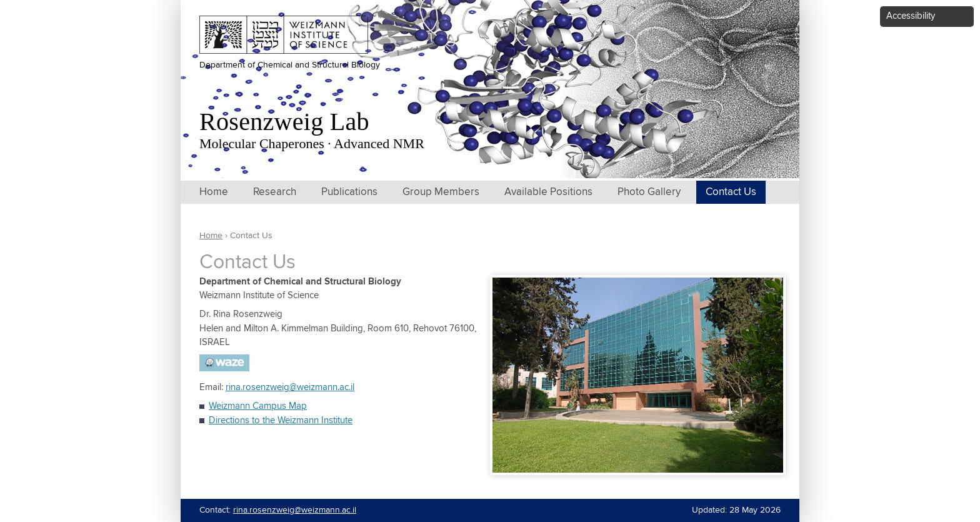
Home (214, 192)
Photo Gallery (649, 192)
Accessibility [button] (911, 16)
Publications (349, 192)
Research (275, 192)
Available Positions (548, 192)
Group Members (441, 192)
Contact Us (731, 192)
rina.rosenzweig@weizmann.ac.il (290, 387)
